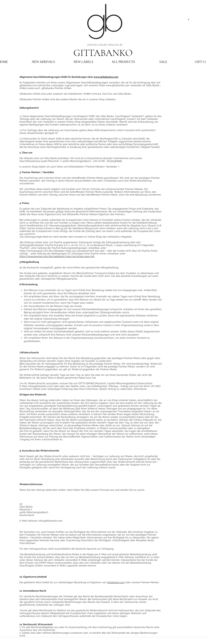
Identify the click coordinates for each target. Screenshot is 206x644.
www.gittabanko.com (106, 77)
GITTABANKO (103, 53)
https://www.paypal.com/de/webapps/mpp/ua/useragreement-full (59, 251)
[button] (189, 19)
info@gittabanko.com (40, 386)
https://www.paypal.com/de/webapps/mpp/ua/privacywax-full (57, 256)
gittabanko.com (116, 582)
